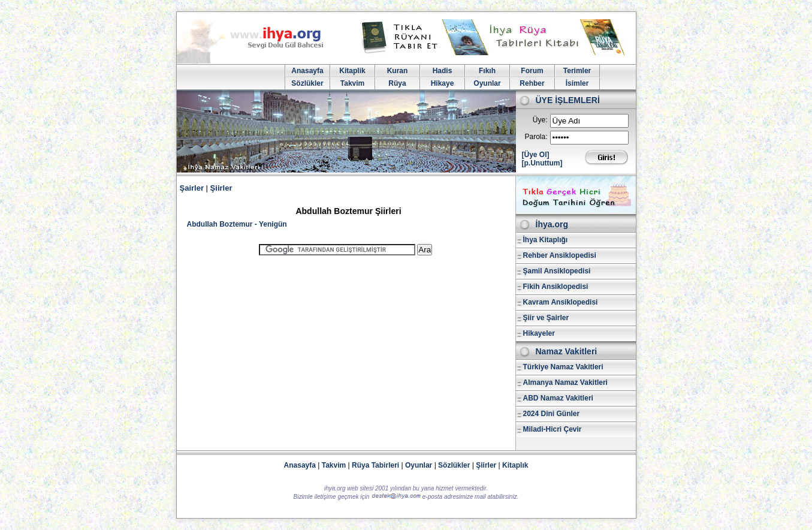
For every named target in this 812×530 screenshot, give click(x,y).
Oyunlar (487, 83)
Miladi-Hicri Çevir (553, 429)
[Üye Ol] (536, 155)
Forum (532, 71)
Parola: (536, 137)
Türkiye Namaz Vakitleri (563, 367)
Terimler (577, 71)
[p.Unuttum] (542, 163)
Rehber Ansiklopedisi (560, 255)
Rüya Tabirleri (375, 465)
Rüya (397, 83)
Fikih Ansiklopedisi (556, 287)
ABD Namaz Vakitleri (558, 398)
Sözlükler (307, 83)
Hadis (443, 71)
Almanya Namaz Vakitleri (565, 383)
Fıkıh (487, 71)
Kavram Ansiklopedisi (561, 302)
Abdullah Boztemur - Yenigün (237, 224)
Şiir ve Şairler (546, 318)
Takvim (352, 83)
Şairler (192, 188)
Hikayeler (539, 333)
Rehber (532, 83)
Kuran (398, 71)
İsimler (577, 83)
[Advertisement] (346, 348)
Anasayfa (307, 71)
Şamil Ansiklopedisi (557, 271)
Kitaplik (352, 71)
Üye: (540, 120)
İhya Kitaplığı (546, 240)
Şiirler (221, 188)
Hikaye (443, 83)
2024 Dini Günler (552, 414)
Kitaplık (515, 465)
